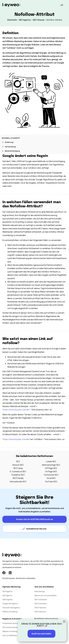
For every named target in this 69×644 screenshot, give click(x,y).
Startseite (12, 20)
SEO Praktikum (40, 608)
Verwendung (9, 147)
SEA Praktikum (40, 612)
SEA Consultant (41, 604)
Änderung (8, 142)
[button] (62, 5)
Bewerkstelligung (11, 151)
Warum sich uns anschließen (46, 595)
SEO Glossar (39, 20)
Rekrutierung (40, 591)
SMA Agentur (8, 599)
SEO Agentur (25, 20)
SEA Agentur (7, 595)
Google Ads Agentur (10, 604)
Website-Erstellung (10, 612)
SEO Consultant (41, 599)
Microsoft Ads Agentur (11, 608)
